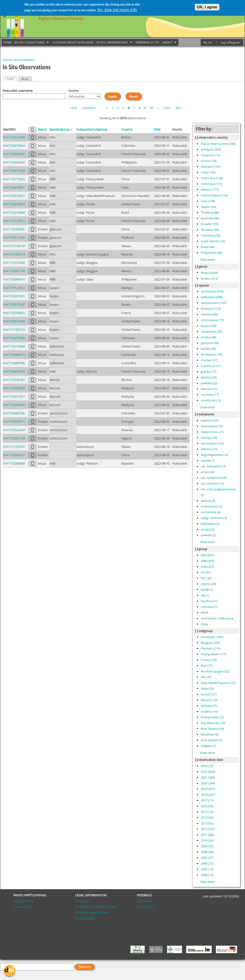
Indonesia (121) (212, 184)
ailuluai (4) (208, 501)
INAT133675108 (14, 171)
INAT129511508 (14, 238)
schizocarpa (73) (212, 320)
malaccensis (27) (212, 432)
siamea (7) (208, 460)
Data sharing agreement (92, 912)
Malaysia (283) (211, 149)
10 (151, 108)
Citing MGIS (145, 907)
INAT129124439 (14, 137)
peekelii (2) (208, 535)
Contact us (145, 901)
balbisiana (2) (210, 524)
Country (127, 129)
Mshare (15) (209, 706)
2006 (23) (207, 863)
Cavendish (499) (212, 637)
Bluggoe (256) (210, 643)
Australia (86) (210, 218)
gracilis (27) (209, 372)
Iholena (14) (209, 711)
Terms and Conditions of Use (96, 907)
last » (179, 108)
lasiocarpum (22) (212, 443)
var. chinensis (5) (212, 483)
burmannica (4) (212, 506)
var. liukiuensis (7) (213, 466)
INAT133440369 (14, 405)
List (12, 79)
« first (74, 108)
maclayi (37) (209, 360)
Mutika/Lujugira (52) (215, 671)
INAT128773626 (14, 179)
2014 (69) (207, 818)
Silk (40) (206, 677)
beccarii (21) (209, 389)
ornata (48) (209, 337)
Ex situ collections (31, 43)
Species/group (61, 129)
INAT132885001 (14, 154)
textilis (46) (208, 349)
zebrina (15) (209, 449)
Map (25, 79)
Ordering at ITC (148, 42)
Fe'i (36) (206, 578)
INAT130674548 (14, 321)
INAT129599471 (14, 422)
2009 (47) (207, 846)
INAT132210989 (14, 212)
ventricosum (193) (214, 303)
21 (33, 263)
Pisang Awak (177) (213, 654)
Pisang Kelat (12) (212, 717)
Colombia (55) (211, 235)
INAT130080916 (14, 279)
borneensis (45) (212, 354)
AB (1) (205, 595)
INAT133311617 (14, 396)
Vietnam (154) (211, 167)
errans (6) (207, 472)
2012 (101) (208, 829)
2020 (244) (208, 783)
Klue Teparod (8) (212, 729)
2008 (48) (207, 852)
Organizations (23, 901)
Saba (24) (207, 688)
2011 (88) (207, 835)
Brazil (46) (208, 247)
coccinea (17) (210, 395)
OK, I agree (207, 6)
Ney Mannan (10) (213, 723)
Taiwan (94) (209, 207)
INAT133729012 (14, 221)
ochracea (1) (209, 607)
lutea (204, 624)
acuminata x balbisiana (217, 618)
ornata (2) (208, 529)
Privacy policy (85, 918)
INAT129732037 (14, 196)
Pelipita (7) (208, 746)
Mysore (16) (209, 700)
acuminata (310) (212, 291)
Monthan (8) (210, 734)
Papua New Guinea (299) (218, 144)
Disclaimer (82, 901)
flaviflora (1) (209, 601)
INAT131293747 (14, 447)
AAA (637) (207, 555)
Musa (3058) (209, 273)
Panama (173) (210, 155)
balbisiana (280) (212, 297)
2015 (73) (207, 812)
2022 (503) (208, 772)
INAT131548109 (14, 246)
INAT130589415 (14, 355)
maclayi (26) (209, 438)
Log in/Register (231, 42)
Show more (207, 260)
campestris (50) (212, 331)
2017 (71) (207, 800)
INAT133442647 (14, 162)
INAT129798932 (14, 313)
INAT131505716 (14, 330)
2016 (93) (207, 806)
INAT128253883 (14, 204)
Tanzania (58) (210, 230)
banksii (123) (210, 420)
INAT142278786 (14, 338)
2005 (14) (207, 869)
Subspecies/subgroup (92, 129)
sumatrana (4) (211, 512)
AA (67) (206, 572)
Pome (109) (209, 660)
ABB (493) (207, 561)
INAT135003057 (14, 455)
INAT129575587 (14, 304)
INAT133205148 (14, 438)
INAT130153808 (14, 346)
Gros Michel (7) (211, 740)
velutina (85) (209, 314)
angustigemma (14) (214, 455)
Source (73, 91)
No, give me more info (117, 9)
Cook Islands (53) (213, 241)
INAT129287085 (14, 296)
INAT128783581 (14, 229)
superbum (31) (211, 366)
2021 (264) (208, 777)
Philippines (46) (212, 253)
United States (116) (214, 195)
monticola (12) (211, 400)
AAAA (205, 612)
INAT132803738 (14, 271)
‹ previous (88, 108)
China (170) (209, 161)
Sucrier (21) (209, 694)
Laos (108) (208, 201)
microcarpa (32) (212, 426)
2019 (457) (208, 789)
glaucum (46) (210, 343)
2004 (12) (207, 875)
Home (7, 60)
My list (208, 42)
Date (157, 129)
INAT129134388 (14, 263)
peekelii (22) (209, 383)
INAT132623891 (14, 187)
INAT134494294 (14, 371)
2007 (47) (207, 858)
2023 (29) (207, 766)
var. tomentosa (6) (214, 478)
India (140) (208, 172)
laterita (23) (209, 377)
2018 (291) (208, 795)
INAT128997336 (14, 413)
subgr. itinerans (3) (214, 518)
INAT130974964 (14, 146)
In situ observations (114, 43)
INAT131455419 (14, 254)
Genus (42, 129)
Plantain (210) (210, 648)
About (169, 43)
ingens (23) (208, 584)
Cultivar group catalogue (73, 42)
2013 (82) (207, 823)
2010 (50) (207, 840)
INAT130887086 (14, 363)
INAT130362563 (14, 388)
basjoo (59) (209, 326)
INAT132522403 (14, 430)
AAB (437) (207, 567)
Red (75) (206, 666)
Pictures (32, 129)
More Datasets (24, 60)
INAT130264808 (14, 463)
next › (167, 108)
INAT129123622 (14, 288)
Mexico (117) (210, 190)
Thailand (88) (210, 212)
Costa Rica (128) (212, 178)
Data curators (23, 907)
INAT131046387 (14, 380)
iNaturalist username (18, 91)
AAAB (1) (207, 590)
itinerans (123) (211, 309)
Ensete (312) (209, 278)
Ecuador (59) (210, 224)
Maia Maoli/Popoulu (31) (218, 683)
